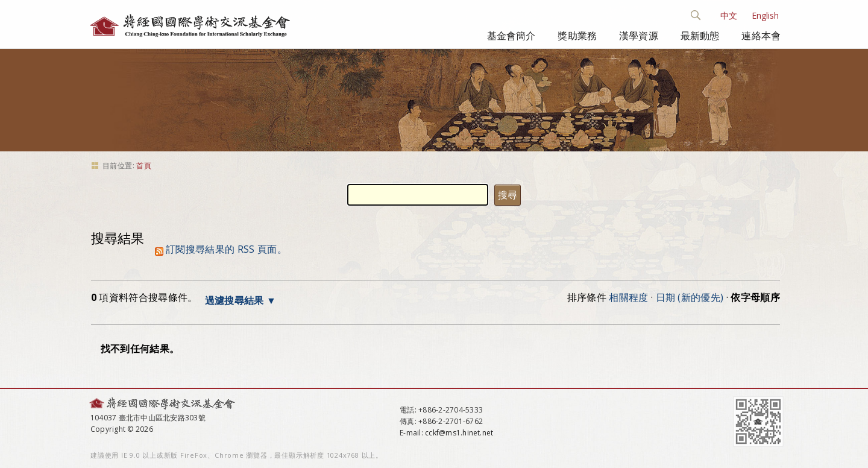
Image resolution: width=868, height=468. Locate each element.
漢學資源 (639, 36)
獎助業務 (577, 36)
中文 (729, 15)
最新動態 (700, 36)
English (765, 15)
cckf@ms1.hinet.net (459, 433)
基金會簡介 (511, 36)
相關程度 (628, 297)
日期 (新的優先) (690, 297)
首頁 (144, 166)
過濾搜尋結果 (234, 300)
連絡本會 (761, 36)
